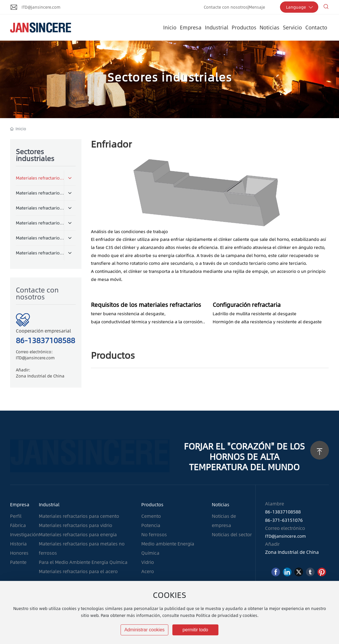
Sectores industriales (170, 77)
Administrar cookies (144, 630)
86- (269, 512)
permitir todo (195, 630)
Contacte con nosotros (226, 7)
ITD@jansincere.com (41, 7)
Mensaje (257, 7)
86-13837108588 (45, 340)
